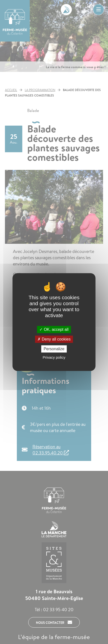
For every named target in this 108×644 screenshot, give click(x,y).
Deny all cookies (54, 339)
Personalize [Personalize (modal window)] (54, 349)
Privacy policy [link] (54, 357)
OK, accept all (54, 329)
